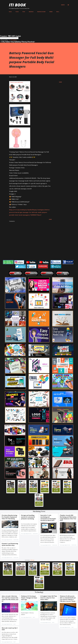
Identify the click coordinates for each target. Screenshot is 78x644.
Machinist (31, 12)
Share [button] (60, 82)
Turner (17, 12)
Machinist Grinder (41, 12)
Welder (51, 12)
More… (58, 12)
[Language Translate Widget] (9, 38)
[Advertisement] (39, 25)
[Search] (63, 5)
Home (10, 12)
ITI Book (17, 5)
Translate (12, 40)
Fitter (24, 12)
